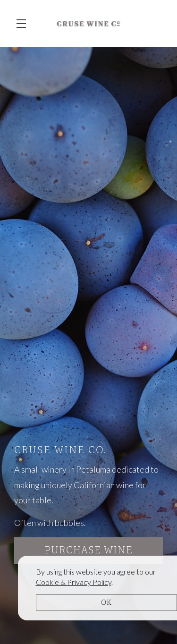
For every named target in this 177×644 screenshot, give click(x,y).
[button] (24, 24)
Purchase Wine (88, 550)
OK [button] (106, 603)
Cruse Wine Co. (88, 24)
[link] (74, 582)
